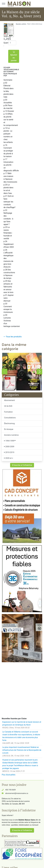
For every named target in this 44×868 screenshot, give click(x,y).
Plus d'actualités (9, 775)
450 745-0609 (10, 790)
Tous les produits (13, 337)
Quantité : (5, 44)
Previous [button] (5, 372)
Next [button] (39, 372)
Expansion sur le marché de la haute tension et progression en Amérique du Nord (22, 723)
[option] (22, 372)
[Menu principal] (4, 4)
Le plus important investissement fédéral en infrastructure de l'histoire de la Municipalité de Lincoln (22, 750)
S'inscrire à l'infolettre (22, 465)
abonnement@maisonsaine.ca (17, 793)
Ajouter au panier (14, 56)
